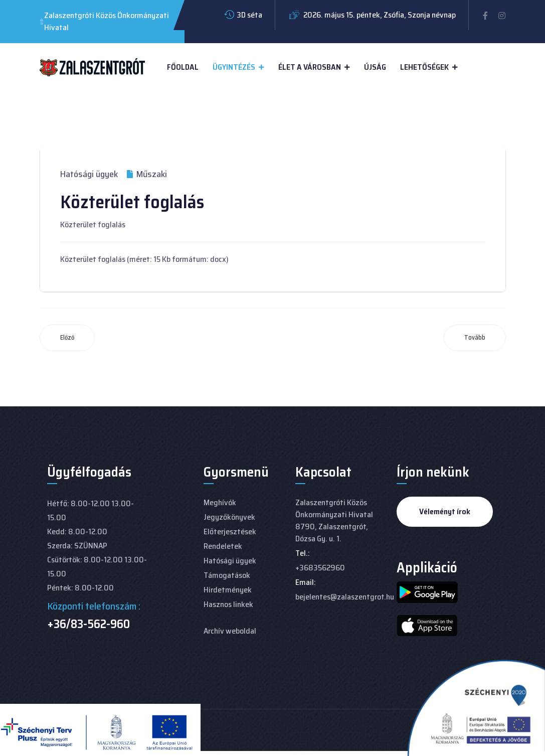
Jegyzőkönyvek (229, 517)
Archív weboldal (230, 631)
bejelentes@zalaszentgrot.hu (345, 597)
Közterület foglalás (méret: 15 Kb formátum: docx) (144, 259)
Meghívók (220, 502)
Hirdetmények (228, 590)
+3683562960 (320, 568)
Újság (375, 67)
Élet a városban (310, 67)
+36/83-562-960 (88, 624)
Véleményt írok (445, 511)
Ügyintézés (234, 67)
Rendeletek (223, 546)
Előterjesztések (230, 532)
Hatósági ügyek (89, 174)
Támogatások (227, 575)
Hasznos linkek (228, 604)
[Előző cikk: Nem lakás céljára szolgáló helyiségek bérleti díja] (67, 338)
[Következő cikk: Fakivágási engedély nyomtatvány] (475, 338)
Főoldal (183, 67)
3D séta (249, 15)
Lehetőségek (424, 67)
